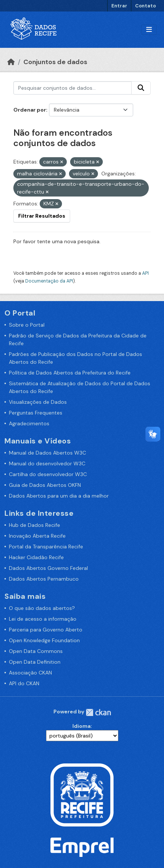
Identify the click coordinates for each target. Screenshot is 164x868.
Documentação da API (49, 281)
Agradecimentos (29, 423)
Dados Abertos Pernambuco (44, 579)
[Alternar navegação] (149, 30)
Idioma (81, 726)
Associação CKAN (30, 673)
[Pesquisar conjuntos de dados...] (73, 88)
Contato (145, 6)
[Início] (11, 62)
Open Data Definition (35, 662)
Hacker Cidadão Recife (36, 557)
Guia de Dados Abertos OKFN (45, 485)
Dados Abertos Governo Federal (48, 568)
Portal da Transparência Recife (46, 547)
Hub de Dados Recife (35, 525)
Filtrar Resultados (42, 216)
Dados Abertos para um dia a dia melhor (59, 496)
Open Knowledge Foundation (44, 640)
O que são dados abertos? (42, 608)
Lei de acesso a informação (43, 619)
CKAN (98, 712)
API (145, 273)
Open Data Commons (36, 651)
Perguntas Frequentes (36, 413)
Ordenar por (30, 110)
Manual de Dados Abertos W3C (47, 453)
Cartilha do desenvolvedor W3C (48, 474)
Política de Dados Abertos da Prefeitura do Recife (70, 373)
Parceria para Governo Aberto (46, 630)
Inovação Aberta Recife (37, 536)
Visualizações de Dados (38, 402)
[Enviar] (141, 88)
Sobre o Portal (27, 325)
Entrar (119, 6)
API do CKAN (24, 683)
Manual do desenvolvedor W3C (47, 463)
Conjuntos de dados (55, 62)
